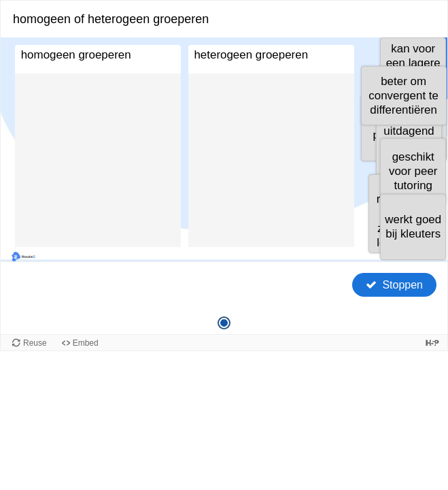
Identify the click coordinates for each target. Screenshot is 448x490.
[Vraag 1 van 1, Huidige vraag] (224, 323)
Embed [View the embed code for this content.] (86, 343)
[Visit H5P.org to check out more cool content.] (432, 343)
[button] (404, 96)
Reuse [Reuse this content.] (35, 343)
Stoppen (402, 285)
